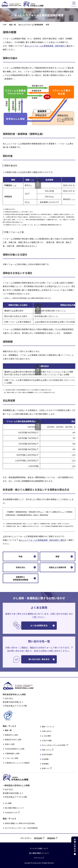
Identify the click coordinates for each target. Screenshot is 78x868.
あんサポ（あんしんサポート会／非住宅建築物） (21, 828)
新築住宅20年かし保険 (13, 739)
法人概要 (8, 803)
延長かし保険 (10, 744)
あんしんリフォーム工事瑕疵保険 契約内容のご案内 (47, 46)
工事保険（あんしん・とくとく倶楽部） (17, 763)
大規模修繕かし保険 (12, 753)
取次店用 (38, 838)
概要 (57, 556)
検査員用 (51, 838)
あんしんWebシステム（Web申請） (54, 745)
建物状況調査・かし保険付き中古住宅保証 (20, 823)
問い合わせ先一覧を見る (39, 659)
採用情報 (45, 764)
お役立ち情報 (47, 740)
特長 (21, 556)
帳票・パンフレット (48, 726)
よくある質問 (46, 736)
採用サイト (46, 768)
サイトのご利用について (39, 848)
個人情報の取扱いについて (15, 808)
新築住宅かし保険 (11, 735)
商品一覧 (8, 730)
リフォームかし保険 (12, 758)
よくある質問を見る (39, 625)
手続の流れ (21, 567)
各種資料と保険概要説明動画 (21, 578)
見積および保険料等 (57, 567)
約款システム (47, 750)
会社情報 (45, 759)
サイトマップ (39, 858)
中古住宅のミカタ (11, 812)
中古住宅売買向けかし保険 (15, 749)
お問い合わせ (47, 731)
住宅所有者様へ (48, 754)
